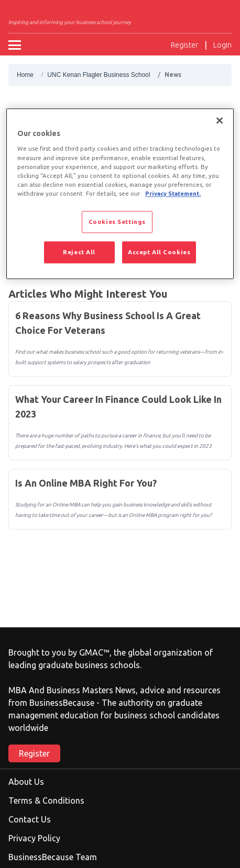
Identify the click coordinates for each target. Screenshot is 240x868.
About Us (26, 782)
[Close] (220, 120)
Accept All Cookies (159, 252)
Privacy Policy (34, 838)
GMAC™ (94, 652)
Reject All (79, 252)
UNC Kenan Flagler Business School (99, 75)
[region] (120, 194)
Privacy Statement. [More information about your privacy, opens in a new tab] (173, 193)
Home (25, 75)
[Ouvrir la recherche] (154, 45)
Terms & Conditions (46, 801)
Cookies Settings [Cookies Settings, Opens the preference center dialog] (117, 222)
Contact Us (30, 819)
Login (222, 45)
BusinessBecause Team (53, 857)
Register (184, 45)
